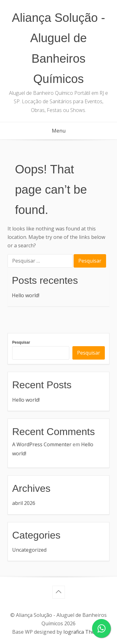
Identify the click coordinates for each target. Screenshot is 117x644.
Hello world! (26, 295)
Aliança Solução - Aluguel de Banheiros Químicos (58, 48)
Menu (59, 131)
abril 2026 (24, 503)
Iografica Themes (84, 632)
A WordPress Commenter (42, 444)
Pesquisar (21, 342)
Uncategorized (29, 550)
